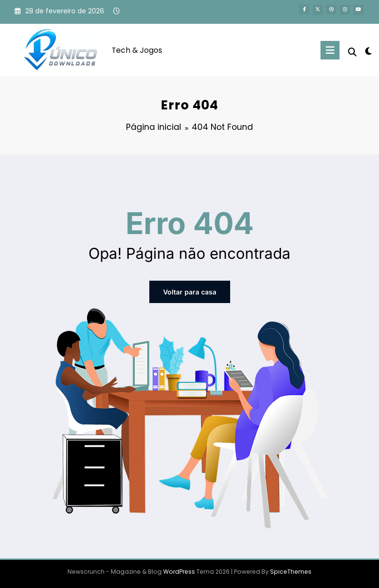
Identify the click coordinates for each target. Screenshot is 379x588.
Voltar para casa (190, 292)
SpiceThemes (291, 572)
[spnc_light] (368, 51)
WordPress (179, 572)
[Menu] (330, 50)
